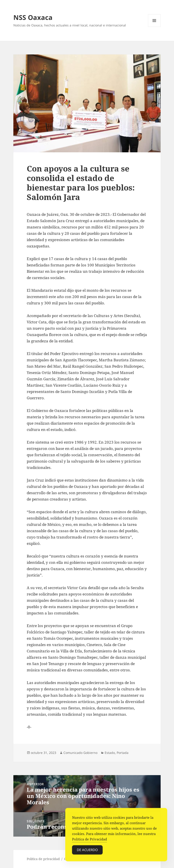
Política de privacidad (43, 859)
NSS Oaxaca (33, 17)
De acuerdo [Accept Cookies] (87, 851)
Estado (110, 753)
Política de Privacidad (89, 840)
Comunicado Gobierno (80, 753)
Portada (123, 753)
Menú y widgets (154, 27)
